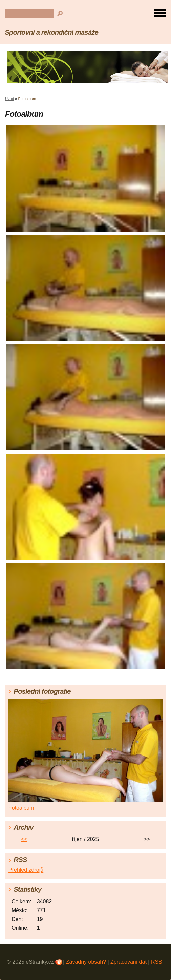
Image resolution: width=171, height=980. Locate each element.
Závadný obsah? (86, 962)
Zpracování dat (129, 962)
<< (24, 839)
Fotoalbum (21, 808)
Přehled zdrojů (26, 870)
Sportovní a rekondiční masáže (51, 32)
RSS (157, 962)
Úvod (9, 99)
